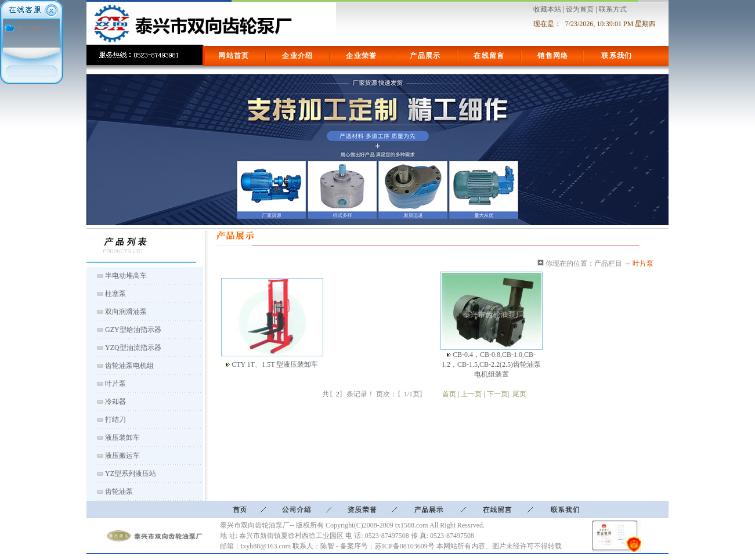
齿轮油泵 (119, 492)
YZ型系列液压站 (131, 474)
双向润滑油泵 (126, 312)
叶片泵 (115, 384)
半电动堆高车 (126, 276)
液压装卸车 (122, 438)
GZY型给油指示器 (133, 330)
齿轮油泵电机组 (129, 366)
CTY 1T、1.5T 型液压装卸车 (275, 364)
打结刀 (115, 420)
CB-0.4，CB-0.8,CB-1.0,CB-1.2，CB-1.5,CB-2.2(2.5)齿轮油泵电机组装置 (491, 364)
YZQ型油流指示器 (133, 348)
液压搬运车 (122, 456)
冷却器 (115, 402)
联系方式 (613, 9)
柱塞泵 (115, 294)
